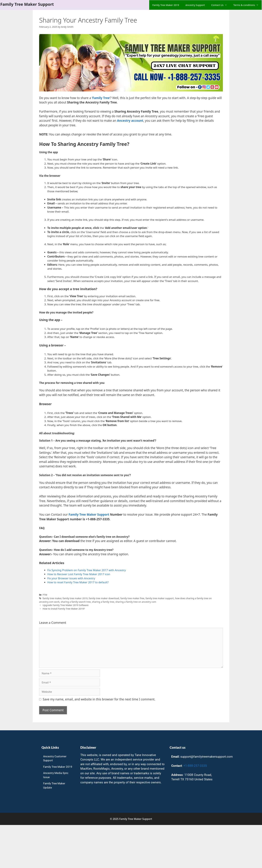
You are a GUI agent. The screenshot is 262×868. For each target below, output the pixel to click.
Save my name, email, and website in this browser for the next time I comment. (99, 699)
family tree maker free (132, 598)
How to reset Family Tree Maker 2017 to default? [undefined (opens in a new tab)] (78, 582)
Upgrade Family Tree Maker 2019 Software (66, 605)
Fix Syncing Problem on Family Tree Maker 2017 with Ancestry (87, 570)
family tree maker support (160, 598)
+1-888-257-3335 (195, 766)
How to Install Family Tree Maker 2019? (64, 609)
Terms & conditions (248, 5)
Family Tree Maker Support (27, 4)
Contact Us (221, 5)
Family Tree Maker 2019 (166, 5)
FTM (45, 595)
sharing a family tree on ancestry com (136, 602)
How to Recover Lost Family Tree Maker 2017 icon (79, 574)
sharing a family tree (103, 602)
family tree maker (52, 598)
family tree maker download (104, 598)
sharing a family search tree (76, 602)
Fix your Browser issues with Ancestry (71, 578)
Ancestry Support (195, 5)
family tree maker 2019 (75, 598)
